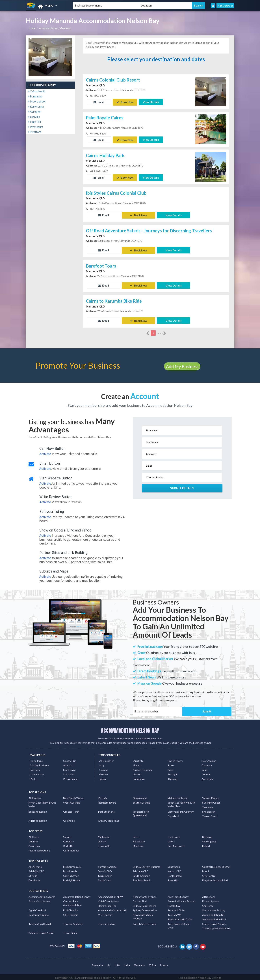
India (204, 769)
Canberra (68, 840)
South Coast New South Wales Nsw (181, 803)
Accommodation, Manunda (55, 28)
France (137, 764)
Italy (102, 764)
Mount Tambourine (39, 849)
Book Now (125, 102)
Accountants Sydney (145, 895)
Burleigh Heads (72, 879)
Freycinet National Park (215, 879)
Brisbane (207, 836)
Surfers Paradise (107, 866)
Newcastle (139, 840)
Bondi (205, 870)
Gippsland (173, 815)
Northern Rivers (107, 801)
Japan (103, 778)
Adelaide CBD (36, 870)
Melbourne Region (178, 797)
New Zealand (209, 760)
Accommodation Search (42, 895)
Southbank (174, 866)
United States (175, 760)
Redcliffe (68, 845)
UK (109, 964)
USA (117, 964)
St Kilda (33, 875)
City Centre (209, 875)
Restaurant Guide (39, 914)
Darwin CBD (105, 870)
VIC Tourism (105, 914)
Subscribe (69, 773)
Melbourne (104, 836)
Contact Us (70, 760)
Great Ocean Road (109, 819)
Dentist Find (140, 900)
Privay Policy (70, 778)
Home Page (36, 760)
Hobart (206, 845)
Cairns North (37, 91)
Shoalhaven (209, 810)
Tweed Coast (210, 815)
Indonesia (139, 778)
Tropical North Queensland (141, 812)
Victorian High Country (181, 810)
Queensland (140, 797)
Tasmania (207, 806)
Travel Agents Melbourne (217, 927)
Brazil (171, 769)
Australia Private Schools (182, 900)
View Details (151, 102)
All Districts (35, 866)
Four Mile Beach (142, 879)
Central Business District (216, 866)
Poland (137, 773)
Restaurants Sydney (214, 909)
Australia (138, 760)
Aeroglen (35, 112)
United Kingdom (143, 769)
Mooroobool (37, 101)
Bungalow (35, 96)
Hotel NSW (174, 905)
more (162, 332)
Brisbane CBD (141, 870)
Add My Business (182, 365)
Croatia (103, 769)
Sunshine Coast (211, 801)
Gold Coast (174, 836)
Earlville (34, 117)
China (152, 964)
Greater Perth (71, 810)
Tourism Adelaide (73, 923)
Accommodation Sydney (77, 895)
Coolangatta (175, 875)
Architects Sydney (178, 895)
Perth (136, 836)
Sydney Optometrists (145, 909)
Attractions (209, 895)
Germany (207, 764)
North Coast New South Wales (42, 803)
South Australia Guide (180, 918)
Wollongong (209, 840)
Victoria (102, 797)
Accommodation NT (214, 914)
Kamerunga (36, 106)
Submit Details (182, 487)
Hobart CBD (174, 870)
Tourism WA (175, 914)
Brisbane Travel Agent (41, 932)
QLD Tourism (71, 914)
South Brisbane (141, 875)
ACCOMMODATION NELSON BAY (130, 729)
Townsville (104, 845)
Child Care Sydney (108, 900)
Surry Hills (173, 879)
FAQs (33, 778)
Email (99, 102)
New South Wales (73, 797)
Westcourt (36, 127)
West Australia (72, 801)
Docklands (34, 879)
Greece (104, 773)
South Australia (141, 801)
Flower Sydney (210, 900)
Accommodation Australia (113, 909)
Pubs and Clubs (176, 909)
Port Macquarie (176, 845)
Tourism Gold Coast (40, 923)
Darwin (102, 840)
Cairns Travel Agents (214, 923)
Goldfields (69, 819)
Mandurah (138, 845)
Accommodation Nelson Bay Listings (200, 976)
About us (68, 764)
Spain (171, 764)
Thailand (172, 778)
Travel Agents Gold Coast (179, 924)
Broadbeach (70, 870)
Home (32, 28)
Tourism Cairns (107, 923)
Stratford (35, 132)
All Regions (35, 797)
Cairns (171, 840)
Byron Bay (34, 845)
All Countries (107, 760)
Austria (206, 773)
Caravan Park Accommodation (72, 902)
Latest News (37, 773)
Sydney (67, 836)
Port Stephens (106, 810)
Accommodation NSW (110, 895)
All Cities (34, 836)
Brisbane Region (38, 810)
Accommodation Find (214, 918)
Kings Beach (105, 875)
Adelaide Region (38, 819)
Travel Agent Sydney (145, 923)
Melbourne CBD (72, 866)
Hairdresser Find (107, 905)
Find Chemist (71, 909)
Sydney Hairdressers (144, 905)
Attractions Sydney (40, 900)
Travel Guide (70, 932)
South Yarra (105, 879)
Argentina (207, 778)
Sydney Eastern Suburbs (147, 866)
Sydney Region (211, 797)
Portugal (172, 773)
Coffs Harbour (71, 849)
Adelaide (33, 840)
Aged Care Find (37, 909)
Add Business (225, 6)
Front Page (69, 769)
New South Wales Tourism (143, 915)
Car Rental (208, 905)
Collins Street (71, 875)
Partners (35, 769)
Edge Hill (35, 122)
